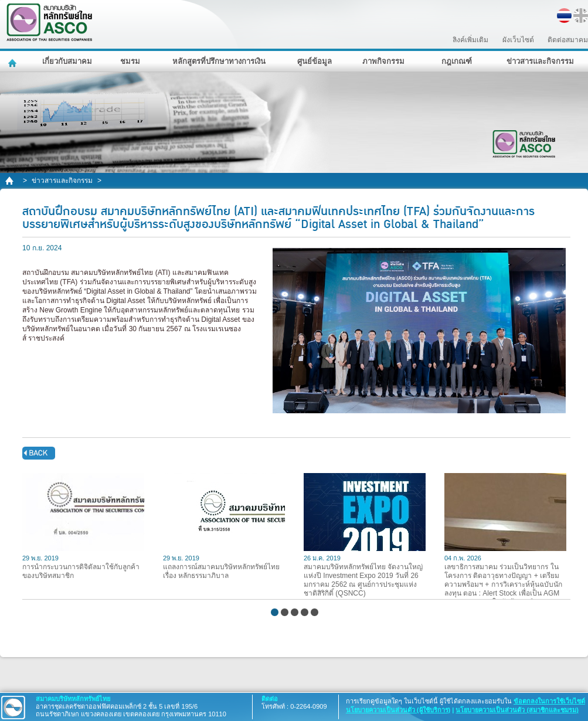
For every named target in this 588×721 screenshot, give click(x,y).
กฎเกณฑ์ (457, 61)
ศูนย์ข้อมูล (315, 61)
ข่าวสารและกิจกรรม (540, 61)
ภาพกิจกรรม (383, 61)
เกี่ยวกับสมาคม (67, 61)
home (10, 181)
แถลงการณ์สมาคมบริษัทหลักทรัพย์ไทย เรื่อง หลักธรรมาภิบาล (224, 526)
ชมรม (130, 61)
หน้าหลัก (14, 62)
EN (581, 16)
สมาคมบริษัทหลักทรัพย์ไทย (80, 23)
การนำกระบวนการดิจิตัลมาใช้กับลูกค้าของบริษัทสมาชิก (83, 526)
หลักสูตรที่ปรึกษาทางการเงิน (219, 61)
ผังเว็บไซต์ (518, 40)
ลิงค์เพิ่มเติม (470, 40)
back (39, 453)
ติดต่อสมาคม (568, 40)
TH (564, 16)
